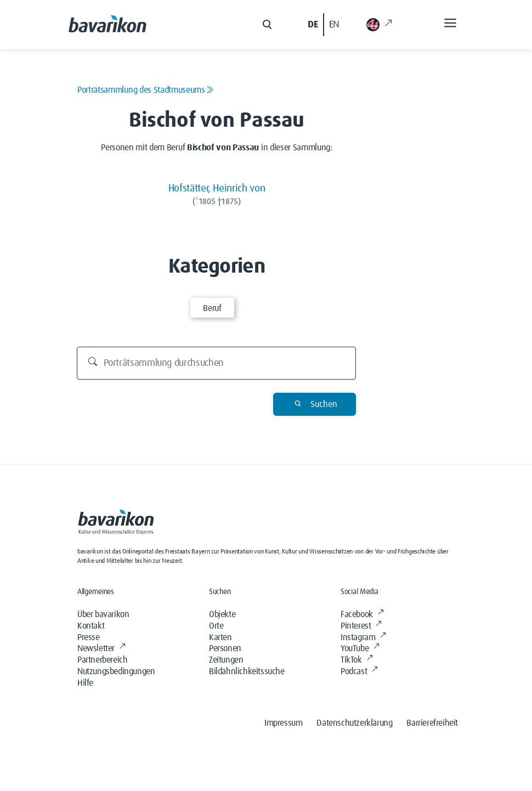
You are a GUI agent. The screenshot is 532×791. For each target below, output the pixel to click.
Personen (225, 648)
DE (313, 25)
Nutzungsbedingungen (116, 671)
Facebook (362, 614)
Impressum (283, 723)
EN (334, 25)
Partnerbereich (102, 660)
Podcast (359, 671)
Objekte (222, 614)
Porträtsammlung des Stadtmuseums (145, 90)
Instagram (363, 637)
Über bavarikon (103, 614)
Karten (220, 637)
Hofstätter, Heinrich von (217, 188)
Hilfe (85, 683)
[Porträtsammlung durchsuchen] (217, 363)
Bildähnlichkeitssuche (247, 671)
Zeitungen (226, 660)
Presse (89, 637)
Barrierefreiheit (432, 723)
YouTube (360, 648)
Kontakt (91, 626)
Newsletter (101, 648)
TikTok (356, 660)
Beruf (212, 308)
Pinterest (361, 626)
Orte (216, 626)
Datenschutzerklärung (354, 723)
